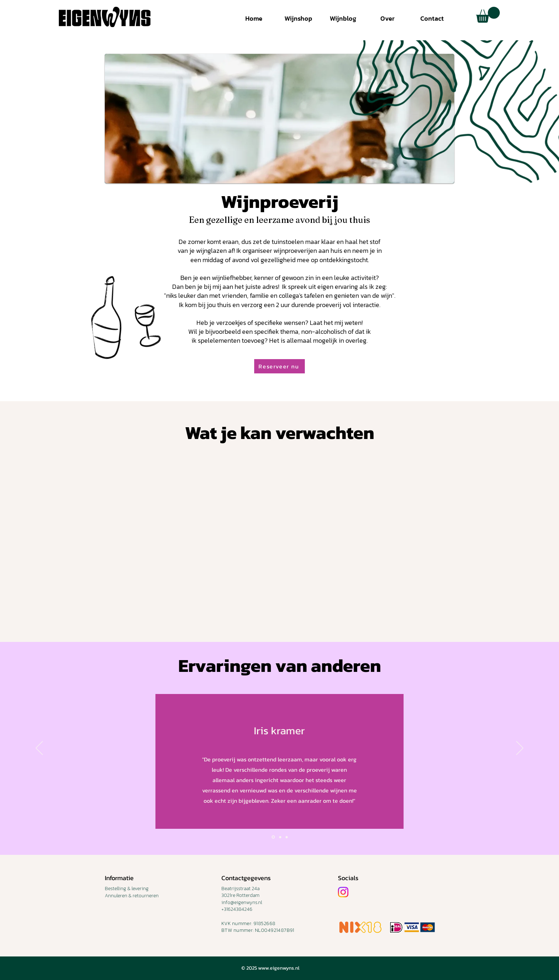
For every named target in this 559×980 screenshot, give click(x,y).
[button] (488, 15)
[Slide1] (273, 837)
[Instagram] (343, 892)
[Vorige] (39, 749)
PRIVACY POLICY (123, 927)
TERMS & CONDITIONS (129, 916)
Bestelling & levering (127, 889)
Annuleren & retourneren (132, 896)
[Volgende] (520, 749)
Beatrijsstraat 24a (240, 889)
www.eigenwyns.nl (279, 968)
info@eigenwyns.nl (242, 902)
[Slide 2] (280, 837)
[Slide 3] (287, 837)
